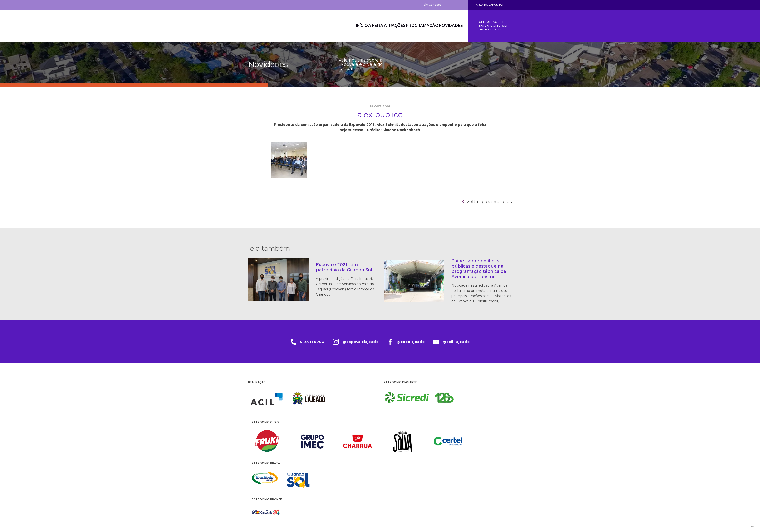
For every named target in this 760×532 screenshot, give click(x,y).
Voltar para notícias (489, 202)
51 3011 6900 (307, 342)
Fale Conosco (432, 5)
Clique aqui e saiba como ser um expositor (494, 26)
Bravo (752, 526)
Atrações (387, 26)
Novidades (449, 26)
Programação (418, 26)
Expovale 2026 (274, 26)
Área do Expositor (490, 5)
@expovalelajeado (359, 342)
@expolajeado (412, 342)
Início (343, 26)
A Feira (363, 26)
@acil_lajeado (461, 342)
